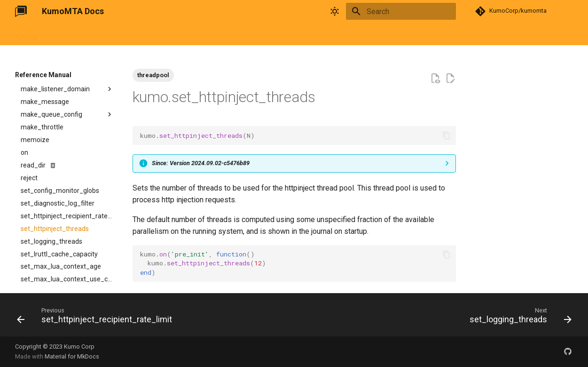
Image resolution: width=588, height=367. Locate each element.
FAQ (165, 34)
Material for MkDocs (72, 356)
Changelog (198, 34)
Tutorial (26, 34)
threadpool (153, 75)
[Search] (401, 11)
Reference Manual (120, 34)
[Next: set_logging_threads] (518, 318)
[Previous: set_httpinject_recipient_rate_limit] (97, 318)
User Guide (65, 34)
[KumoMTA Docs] (21, 11)
